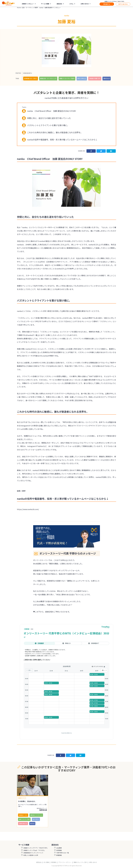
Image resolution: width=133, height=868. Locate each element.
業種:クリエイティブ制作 (67, 78)
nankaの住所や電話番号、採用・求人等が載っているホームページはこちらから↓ (62, 140)
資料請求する (107, 4)
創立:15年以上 (82, 78)
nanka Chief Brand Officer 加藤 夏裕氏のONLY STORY (52, 111)
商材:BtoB (107, 78)
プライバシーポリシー (65, 862)
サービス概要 (45, 4)
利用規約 (54, 862)
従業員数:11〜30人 (23, 815)
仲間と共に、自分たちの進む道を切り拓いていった (49, 118)
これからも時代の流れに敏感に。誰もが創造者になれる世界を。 (55, 132)
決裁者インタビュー (28, 4)
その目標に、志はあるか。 (27, 801)
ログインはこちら (123, 4)
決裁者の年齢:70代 (95, 78)
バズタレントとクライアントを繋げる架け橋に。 (48, 125)
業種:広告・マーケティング (48, 78)
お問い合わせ (85, 4)
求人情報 (46, 862)
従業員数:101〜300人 (31, 78)
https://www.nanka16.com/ (28, 509)
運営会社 (59, 4)
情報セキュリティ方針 (80, 862)
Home (19, 8)
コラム (71, 4)
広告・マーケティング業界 (30, 8)
